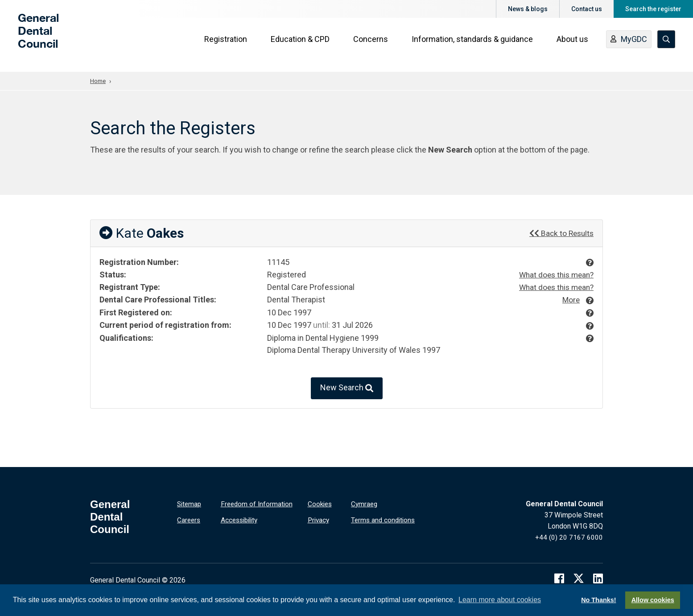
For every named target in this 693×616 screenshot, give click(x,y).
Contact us (587, 9)
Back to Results (560, 233)
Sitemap (190, 503)
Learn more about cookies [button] (500, 600)
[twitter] (579, 577)
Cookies (321, 503)
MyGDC (630, 46)
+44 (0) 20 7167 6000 (569, 536)
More (570, 299)
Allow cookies (653, 600)
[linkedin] (598, 577)
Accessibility (241, 519)
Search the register (653, 9)
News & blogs (528, 9)
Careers (189, 519)
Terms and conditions (384, 519)
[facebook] (559, 577)
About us (574, 45)
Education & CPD (301, 45)
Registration (227, 45)
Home (99, 81)
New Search (347, 387)
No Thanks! (598, 600)
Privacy (319, 519)
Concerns (372, 45)
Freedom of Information (258, 503)
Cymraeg (365, 503)
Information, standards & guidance (474, 45)
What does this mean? (554, 275)
